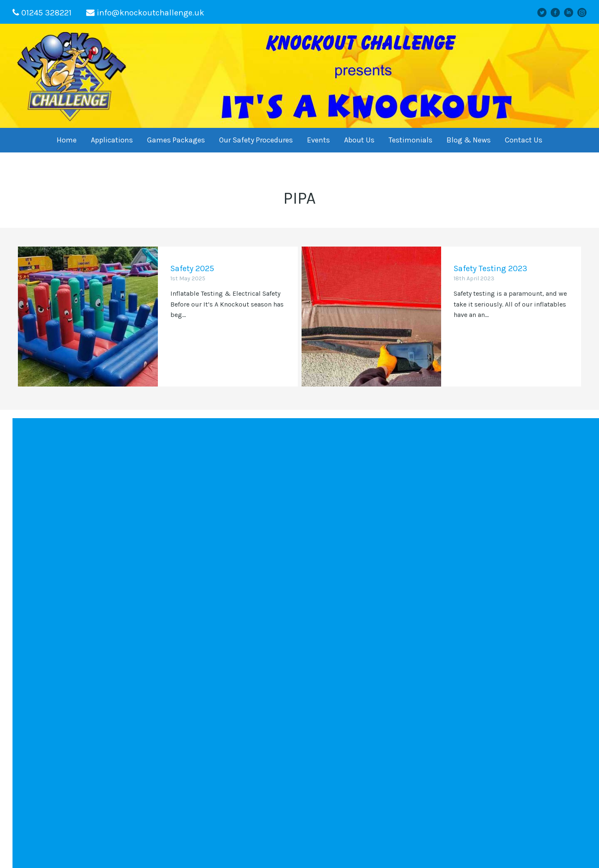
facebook (558, 12)
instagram (585, 12)
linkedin (572, 12)
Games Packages (176, 140)
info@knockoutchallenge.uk (150, 13)
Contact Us (524, 140)
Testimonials (411, 140)
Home (67, 140)
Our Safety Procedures (256, 140)
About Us (359, 140)
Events (318, 140)
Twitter (545, 12)
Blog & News (469, 140)
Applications (112, 140)
